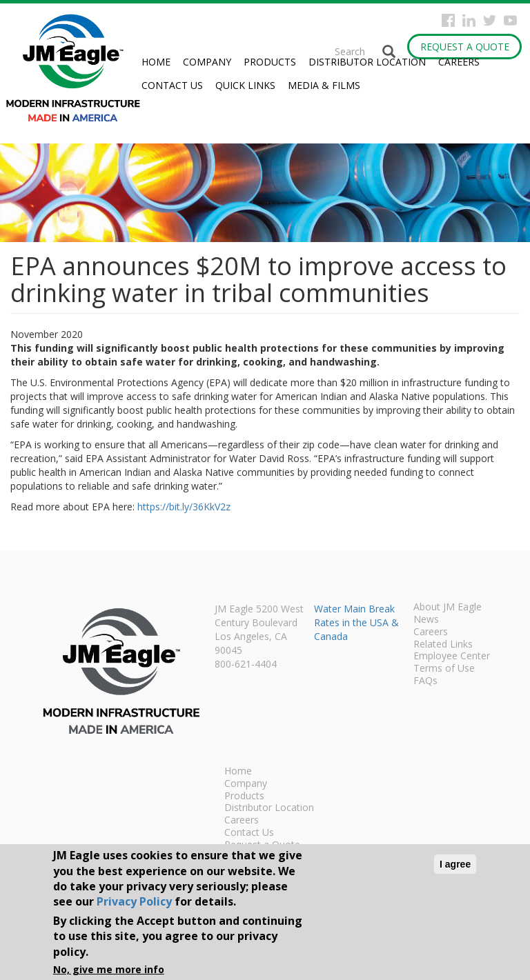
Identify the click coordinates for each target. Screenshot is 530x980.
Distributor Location (367, 62)
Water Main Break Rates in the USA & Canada (356, 622)
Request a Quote (465, 47)
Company (207, 62)
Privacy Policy (134, 901)
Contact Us (172, 85)
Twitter (490, 20)
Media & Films (324, 85)
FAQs (425, 681)
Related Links (443, 645)
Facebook (448, 20)
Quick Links (245, 85)
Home (156, 62)
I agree (455, 864)
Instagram (469, 20)
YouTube (510, 20)
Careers (459, 62)
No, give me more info (109, 969)
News (426, 620)
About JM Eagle (448, 608)
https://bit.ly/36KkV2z (184, 507)
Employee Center (452, 657)
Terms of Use (444, 669)
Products (270, 62)
